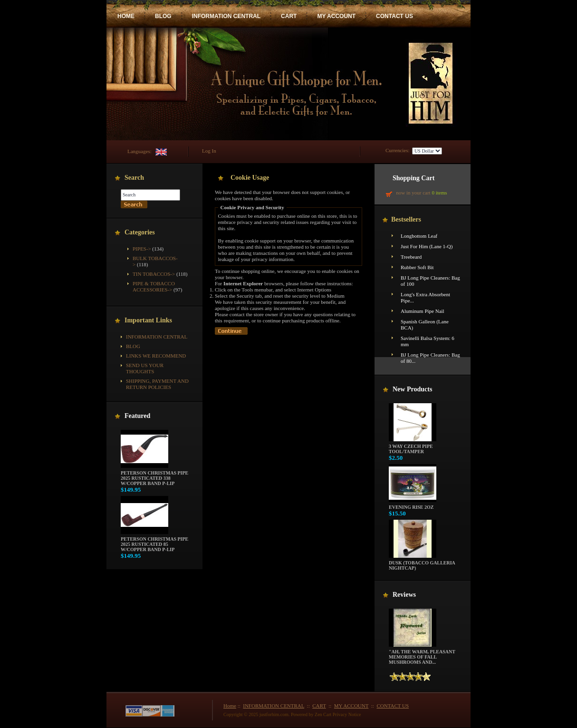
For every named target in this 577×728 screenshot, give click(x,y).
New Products (412, 389)
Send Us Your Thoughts (145, 368)
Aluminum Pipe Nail (423, 311)
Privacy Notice (347, 714)
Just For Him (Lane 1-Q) (427, 246)
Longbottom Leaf (419, 236)
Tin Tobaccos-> (154, 274)
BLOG (163, 16)
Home (230, 706)
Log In (209, 151)
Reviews (404, 595)
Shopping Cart (414, 178)
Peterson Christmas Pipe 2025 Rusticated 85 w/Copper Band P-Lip (154, 542)
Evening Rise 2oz (413, 505)
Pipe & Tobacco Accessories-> (154, 286)
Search (134, 178)
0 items (439, 193)
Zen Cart (323, 714)
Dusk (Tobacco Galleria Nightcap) (422, 563)
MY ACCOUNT (336, 16)
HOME (126, 16)
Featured (137, 416)
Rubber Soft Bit (417, 267)
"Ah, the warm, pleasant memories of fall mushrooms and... (422, 655)
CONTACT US (394, 16)
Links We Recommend (156, 356)
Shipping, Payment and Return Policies (157, 384)
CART (289, 16)
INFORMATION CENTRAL (226, 16)
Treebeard (411, 257)
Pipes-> (142, 249)
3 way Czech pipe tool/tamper (413, 447)
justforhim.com (274, 714)
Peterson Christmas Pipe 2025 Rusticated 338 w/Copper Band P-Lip (154, 476)
